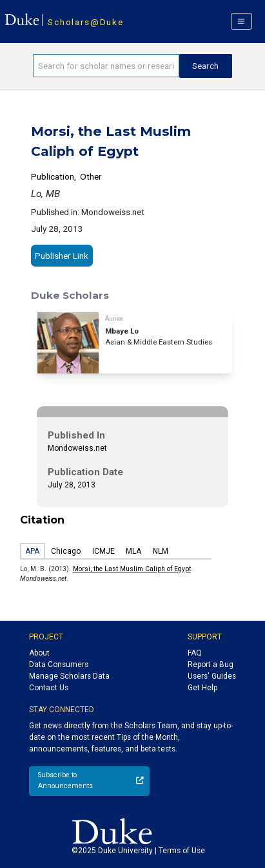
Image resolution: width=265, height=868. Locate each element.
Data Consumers (59, 665)
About (39, 653)
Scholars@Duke (85, 22)
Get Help (202, 688)
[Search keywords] (106, 66)
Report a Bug (211, 665)
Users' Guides (212, 676)
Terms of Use (182, 851)
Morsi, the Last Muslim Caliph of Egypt (132, 569)
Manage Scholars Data (69, 676)
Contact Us (49, 688)
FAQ (195, 653)
